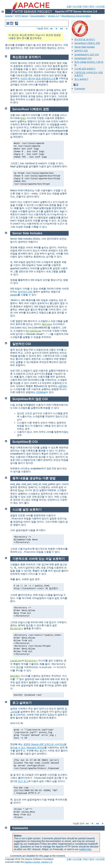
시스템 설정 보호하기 (85, 69)
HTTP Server (22, 16)
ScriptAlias (34, 331)
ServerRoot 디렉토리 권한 (87, 43)
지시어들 (77, 6)
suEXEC (63, 386)
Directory (17, 629)
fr (56, 29)
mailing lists (85, 849)
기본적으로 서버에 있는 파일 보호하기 (39, 559)
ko (62, 29)
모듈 (69, 6)
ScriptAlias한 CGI (83, 58)
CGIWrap (41, 392)
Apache (9, 16)
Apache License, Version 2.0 (38, 862)
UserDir (15, 676)
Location (16, 661)
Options (47, 324)
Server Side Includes (85, 47)
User (23, 118)
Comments (80, 89)
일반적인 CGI (81, 51)
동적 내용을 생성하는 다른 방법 (34, 478)
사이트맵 (100, 6)
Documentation (38, 16)
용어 (92, 6)
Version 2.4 (53, 16)
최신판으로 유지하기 (85, 39)
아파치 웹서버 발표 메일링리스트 (38, 78)
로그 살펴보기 (81, 79)
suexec (14, 295)
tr (67, 29)
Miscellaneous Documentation (76, 16)
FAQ (86, 6)
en (51, 29)
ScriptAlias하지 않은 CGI (87, 55)
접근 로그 (23, 781)
